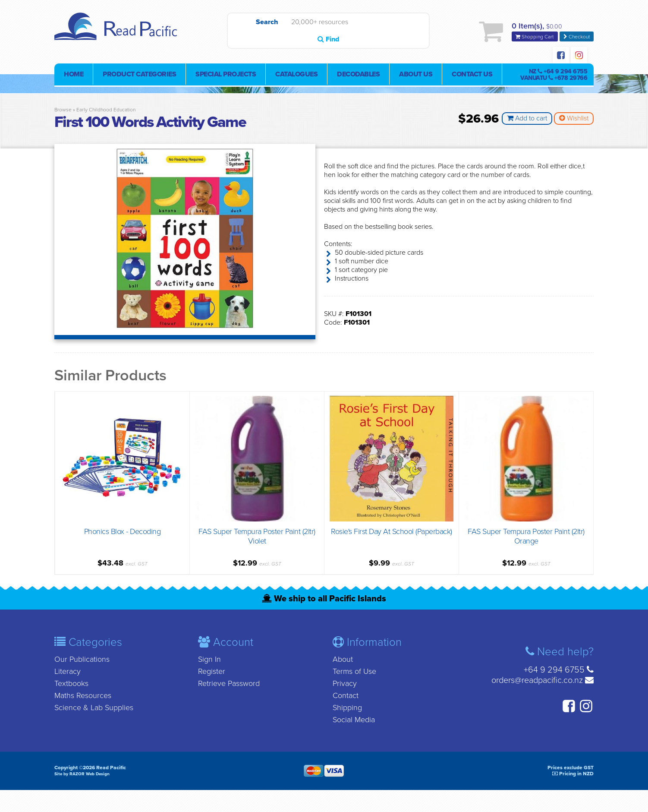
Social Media (354, 719)
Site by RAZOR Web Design (82, 773)
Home (74, 76)
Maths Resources (83, 695)
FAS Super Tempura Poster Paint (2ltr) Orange (526, 535)
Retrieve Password (229, 682)
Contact (346, 695)
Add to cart (527, 120)
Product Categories (139, 76)
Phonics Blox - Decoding (123, 531)
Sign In (209, 658)
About (343, 658)
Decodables (358, 76)
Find (409, 32)
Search (248, 32)
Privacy (345, 682)
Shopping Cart (535, 38)
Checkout (577, 38)
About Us (416, 76)
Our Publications (82, 658)
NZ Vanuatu (554, 77)
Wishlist (574, 120)
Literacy (68, 670)
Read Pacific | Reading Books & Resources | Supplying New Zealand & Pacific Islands (119, 32)
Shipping (347, 707)
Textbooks (71, 682)
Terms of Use (354, 670)
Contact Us (472, 76)
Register (212, 670)
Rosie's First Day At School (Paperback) (392, 531)
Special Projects (226, 76)
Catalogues (296, 76)
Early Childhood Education (106, 112)
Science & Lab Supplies (94, 707)
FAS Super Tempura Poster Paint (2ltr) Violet (257, 535)
